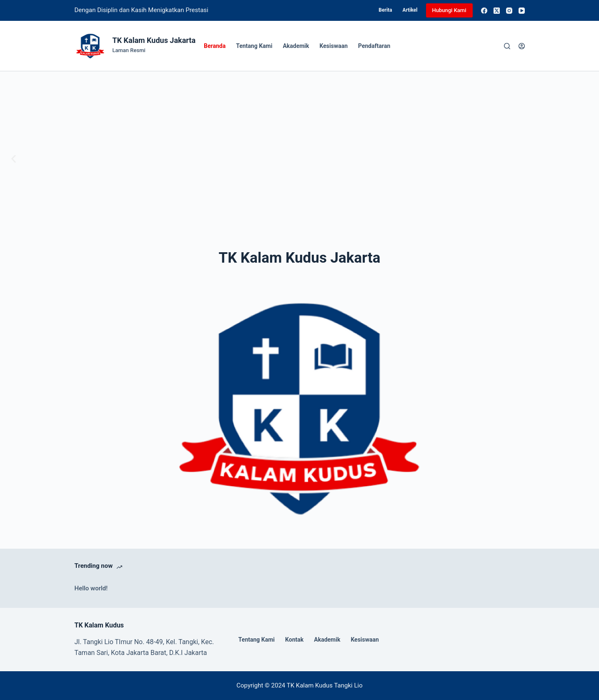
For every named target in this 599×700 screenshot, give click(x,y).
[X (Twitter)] (497, 11)
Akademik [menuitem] (296, 46)
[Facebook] (484, 11)
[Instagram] (509, 11)
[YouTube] (522, 11)
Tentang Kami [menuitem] (254, 46)
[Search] (507, 46)
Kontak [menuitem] (294, 640)
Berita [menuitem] (385, 10)
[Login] (522, 46)
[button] (14, 159)
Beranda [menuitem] (215, 46)
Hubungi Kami (449, 10)
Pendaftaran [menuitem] (374, 46)
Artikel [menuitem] (410, 10)
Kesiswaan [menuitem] (334, 46)
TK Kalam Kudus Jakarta (154, 40)
